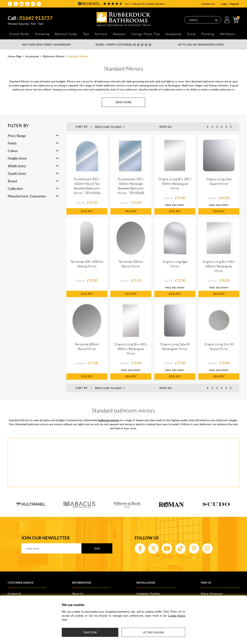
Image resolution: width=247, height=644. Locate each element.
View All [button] (166, 127)
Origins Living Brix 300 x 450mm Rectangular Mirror (175, 184)
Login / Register (230, 4)
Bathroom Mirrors (54, 56)
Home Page (15, 56)
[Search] (216, 20)
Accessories (32, 56)
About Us (78, 594)
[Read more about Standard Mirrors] (123, 102)
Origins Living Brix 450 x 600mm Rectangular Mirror (219, 266)
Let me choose (153, 632)
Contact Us (208, 4)
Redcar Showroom (212, 594)
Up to (201, 44)
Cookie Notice (177, 616)
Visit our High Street (46, 44)
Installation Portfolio (148, 594)
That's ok (90, 632)
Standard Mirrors (78, 56)
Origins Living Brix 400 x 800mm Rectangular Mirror (131, 349)
